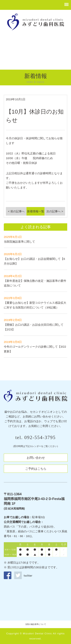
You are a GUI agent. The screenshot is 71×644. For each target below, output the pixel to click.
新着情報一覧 (36, 211)
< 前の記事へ (16, 211)
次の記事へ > (55, 211)
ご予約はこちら (36, 469)
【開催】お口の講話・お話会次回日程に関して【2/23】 (34, 325)
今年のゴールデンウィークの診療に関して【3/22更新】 (35, 347)
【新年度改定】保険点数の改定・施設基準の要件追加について (35, 281)
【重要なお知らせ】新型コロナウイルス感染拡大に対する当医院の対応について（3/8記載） (35, 303)
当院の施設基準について (36, 624)
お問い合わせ (36, 458)
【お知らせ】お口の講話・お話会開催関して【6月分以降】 (34, 259)
